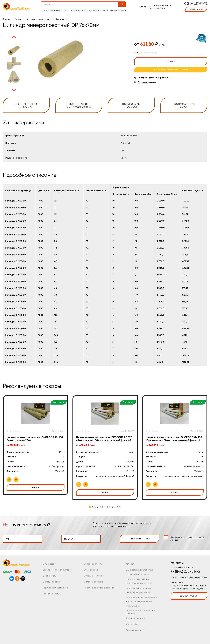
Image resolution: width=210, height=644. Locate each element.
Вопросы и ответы (93, 564)
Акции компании (118, 10)
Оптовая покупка (147, 82)
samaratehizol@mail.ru (160, 5)
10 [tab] (120, 507)
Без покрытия (61, 19)
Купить (36, 488)
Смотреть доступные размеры (153, 78)
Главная (6, 19)
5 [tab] (103, 507)
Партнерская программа (55, 588)
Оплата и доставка (78, 10)
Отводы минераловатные (139, 583)
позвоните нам (196, 9)
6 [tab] (107, 507)
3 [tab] (97, 507)
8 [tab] (113, 507)
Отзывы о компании (93, 576)
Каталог (45, 10)
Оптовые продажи (52, 582)
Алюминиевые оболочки (138, 592)
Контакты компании (98, 10)
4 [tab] (100, 507)
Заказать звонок (189, 596)
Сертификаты (50, 576)
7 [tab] (110, 507)
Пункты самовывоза (135, 630)
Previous (14, 37)
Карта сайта (132, 624)
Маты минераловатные (137, 579)
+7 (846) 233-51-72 (195, 4)
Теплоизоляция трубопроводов (141, 597)
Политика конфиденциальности (99, 588)
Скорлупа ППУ (133, 606)
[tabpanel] (36, 445)
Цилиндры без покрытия (138, 574)
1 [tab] (90, 507)
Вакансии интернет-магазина (58, 570)
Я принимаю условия (187, 539)
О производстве (59, 10)
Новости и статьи (51, 594)
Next (14, 90)
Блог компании (91, 570)
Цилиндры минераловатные (39, 19)
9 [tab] (117, 507)
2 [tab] (93, 507)
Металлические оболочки (139, 601)
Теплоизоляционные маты (139, 588)
